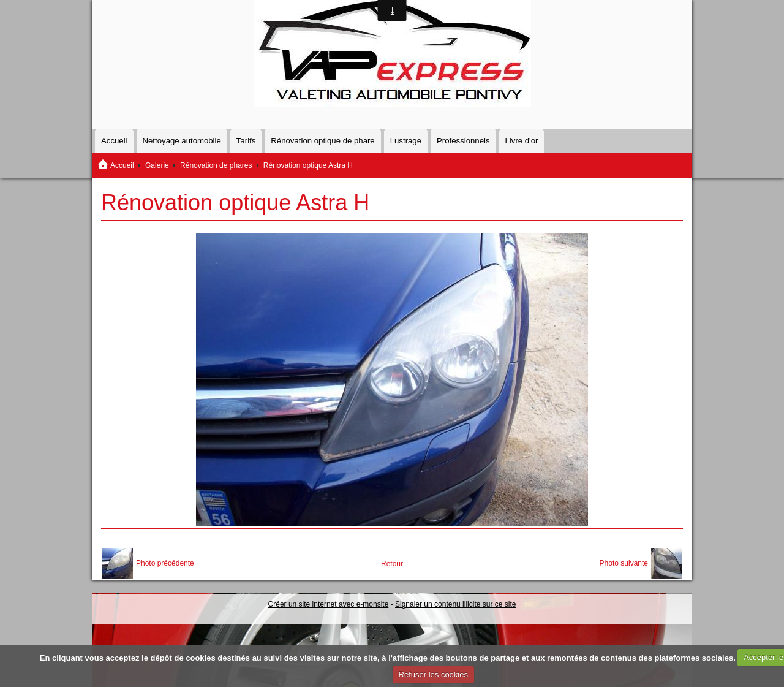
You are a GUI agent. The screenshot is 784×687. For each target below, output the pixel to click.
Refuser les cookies (433, 674)
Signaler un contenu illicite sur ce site (455, 604)
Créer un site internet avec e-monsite (329, 604)
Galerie (157, 165)
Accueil (114, 141)
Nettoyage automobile (182, 141)
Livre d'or (522, 141)
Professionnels (463, 141)
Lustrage (406, 141)
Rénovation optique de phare (322, 141)
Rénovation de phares (216, 165)
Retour (392, 564)
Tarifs (246, 141)
